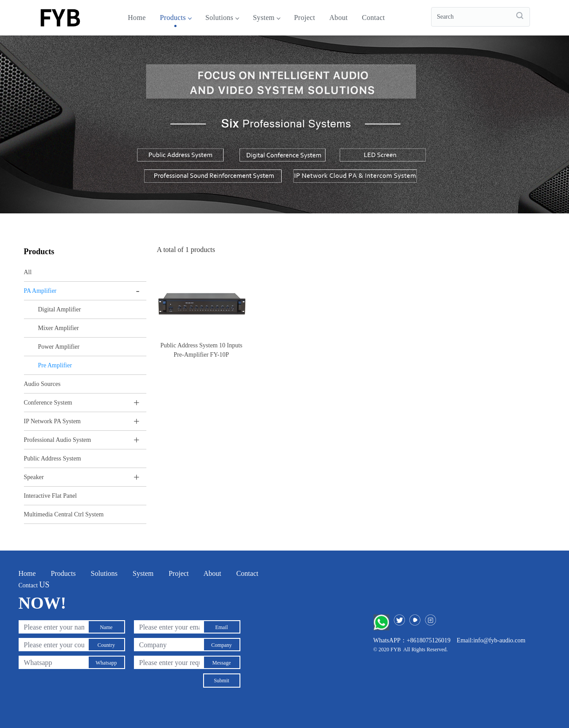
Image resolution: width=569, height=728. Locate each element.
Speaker (34, 477)
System (266, 18)
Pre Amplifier (55, 365)
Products (176, 18)
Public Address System (53, 458)
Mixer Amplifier (59, 328)
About (338, 18)
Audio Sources (42, 384)
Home (137, 18)
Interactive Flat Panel (51, 496)
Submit (222, 681)
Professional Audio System (58, 440)
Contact (373, 18)
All (28, 272)
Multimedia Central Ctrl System (64, 514)
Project (304, 18)
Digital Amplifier (60, 309)
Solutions (222, 18)
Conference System (48, 403)
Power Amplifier (59, 347)
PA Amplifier (40, 291)
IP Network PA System (52, 421)
